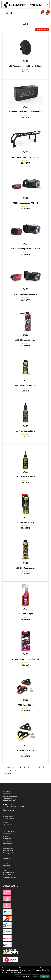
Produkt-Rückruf (8, 875)
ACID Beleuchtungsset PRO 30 (25, 294)
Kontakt (5, 863)
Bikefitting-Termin (8, 853)
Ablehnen (35, 976)
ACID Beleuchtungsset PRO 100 (25, 203)
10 (11, 770)
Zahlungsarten (7, 839)
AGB (4, 870)
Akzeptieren (45, 976)
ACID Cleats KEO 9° (26, 705)
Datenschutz (7, 868)
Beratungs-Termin (8, 851)
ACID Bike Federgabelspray (26, 386)
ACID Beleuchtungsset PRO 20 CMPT (26, 249)
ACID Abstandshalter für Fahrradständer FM (25, 112)
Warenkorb (6, 836)
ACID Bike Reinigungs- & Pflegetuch (25, 659)
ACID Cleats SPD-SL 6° (26, 751)
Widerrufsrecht (7, 843)
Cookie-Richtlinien (15, 972)
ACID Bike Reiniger (25, 614)
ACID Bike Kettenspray (26, 522)
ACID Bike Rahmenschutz (25, 568)
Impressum (6, 865)
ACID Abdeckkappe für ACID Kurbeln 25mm (26, 66)
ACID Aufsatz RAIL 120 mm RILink (25, 157)
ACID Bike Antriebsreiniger (26, 340)
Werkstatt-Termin (8, 848)
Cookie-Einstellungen (23, 976)
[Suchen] (7, 13)
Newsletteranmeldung (10, 877)
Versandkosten (7, 841)
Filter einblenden (42, 30)
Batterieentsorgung (9, 873)
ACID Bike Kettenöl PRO (26, 431)
